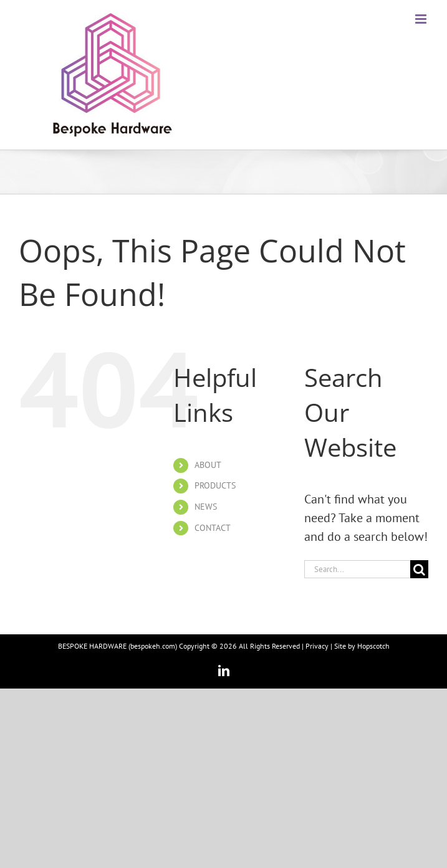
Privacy (317, 646)
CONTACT (213, 528)
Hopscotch (373, 646)
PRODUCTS (215, 485)
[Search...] (357, 569)
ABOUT (208, 465)
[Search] (419, 569)
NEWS (206, 507)
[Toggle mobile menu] (422, 19)
